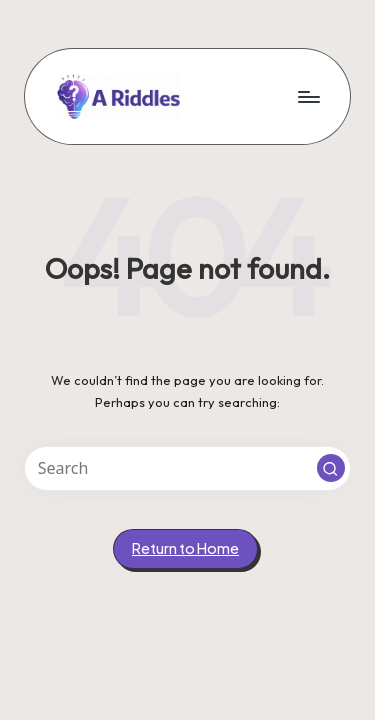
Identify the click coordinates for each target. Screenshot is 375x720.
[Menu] (308, 96)
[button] (331, 468)
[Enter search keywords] (187, 468)
